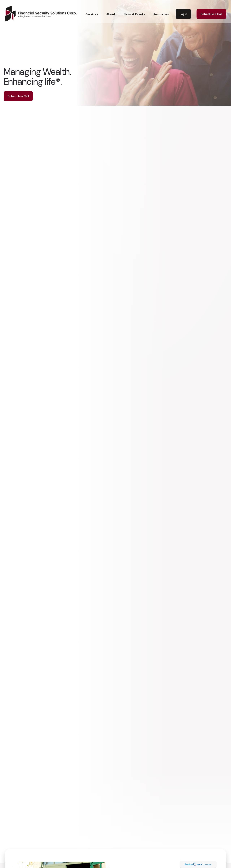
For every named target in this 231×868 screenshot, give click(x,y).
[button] (92, 9)
